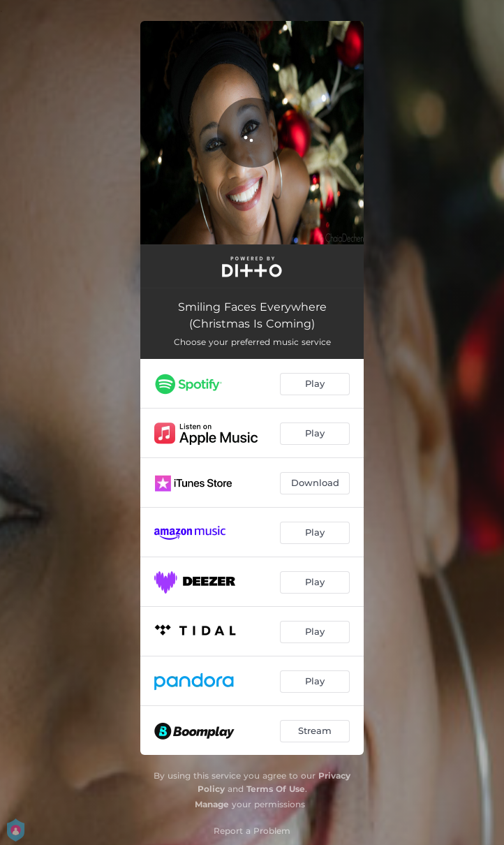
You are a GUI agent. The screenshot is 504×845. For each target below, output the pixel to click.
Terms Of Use (276, 789)
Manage (212, 804)
